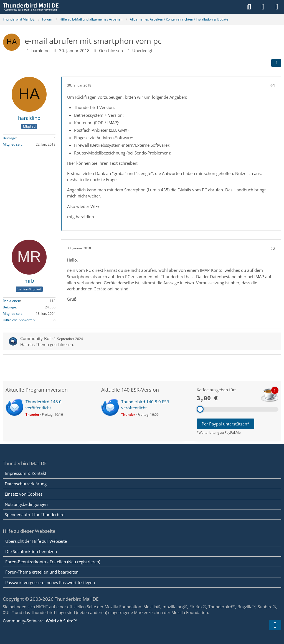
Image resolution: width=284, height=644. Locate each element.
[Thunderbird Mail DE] (31, 7)
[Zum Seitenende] (275, 625)
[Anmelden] (263, 7)
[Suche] (249, 7)
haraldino (40, 50)
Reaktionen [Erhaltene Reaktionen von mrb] (11, 301)
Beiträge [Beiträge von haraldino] (9, 138)
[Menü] (277, 7)
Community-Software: (40, 621)
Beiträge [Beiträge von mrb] (9, 307)
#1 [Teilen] (273, 85)
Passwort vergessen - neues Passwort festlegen (50, 582)
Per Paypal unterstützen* (225, 424)
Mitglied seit (12, 144)
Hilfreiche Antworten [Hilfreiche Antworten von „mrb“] (19, 320)
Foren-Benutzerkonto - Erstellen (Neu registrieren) (53, 562)
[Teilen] (276, 63)
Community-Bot (35, 338)
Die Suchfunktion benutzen (31, 551)
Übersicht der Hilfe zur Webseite (36, 541)
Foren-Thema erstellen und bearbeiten (42, 572)
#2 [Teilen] (273, 248)
